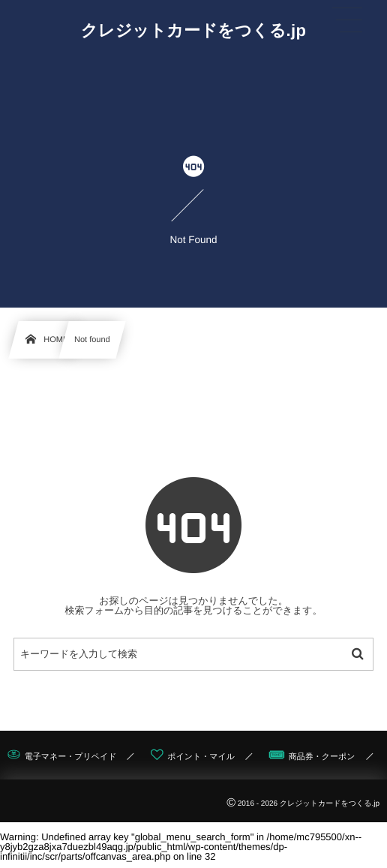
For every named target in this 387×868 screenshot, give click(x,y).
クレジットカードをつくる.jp (194, 31)
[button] (347, 20)
